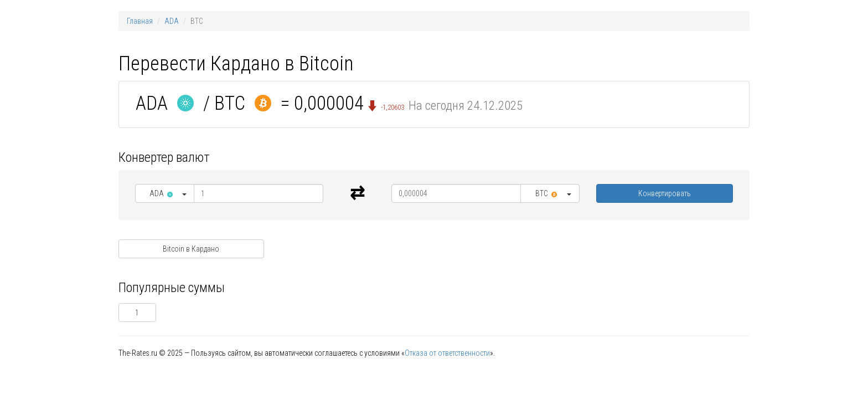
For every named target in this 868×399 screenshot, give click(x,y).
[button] (165, 193)
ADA (172, 21)
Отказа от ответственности (447, 353)
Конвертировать (665, 193)
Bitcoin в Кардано (191, 249)
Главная (140, 21)
